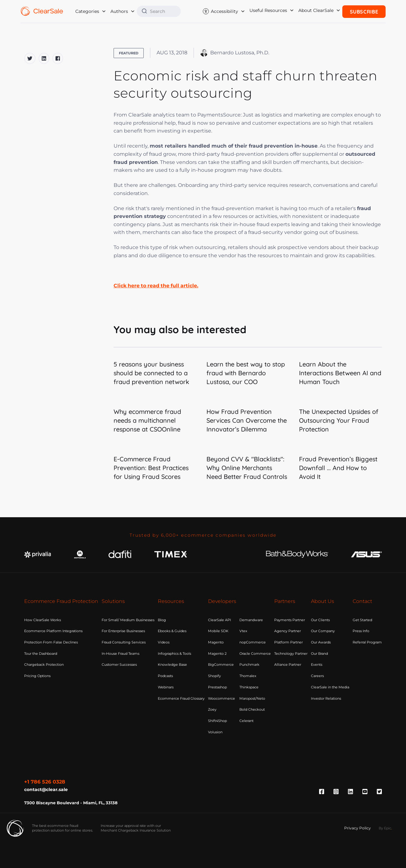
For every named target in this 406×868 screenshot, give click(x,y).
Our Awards (321, 642)
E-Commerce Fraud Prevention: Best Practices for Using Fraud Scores (151, 468)
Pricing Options (37, 676)
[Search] (163, 11)
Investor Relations (326, 698)
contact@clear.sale (46, 789)
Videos (164, 642)
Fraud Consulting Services (124, 642)
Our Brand (319, 654)
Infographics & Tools (174, 654)
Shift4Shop (217, 721)
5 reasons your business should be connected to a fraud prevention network (151, 373)
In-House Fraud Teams (120, 654)
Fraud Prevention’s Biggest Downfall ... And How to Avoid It (338, 468)
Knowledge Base (172, 665)
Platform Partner (288, 642)
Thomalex (248, 676)
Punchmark (249, 665)
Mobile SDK (218, 631)
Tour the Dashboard (41, 654)
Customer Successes (119, 665)
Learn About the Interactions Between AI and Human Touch (340, 373)
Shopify (214, 676)
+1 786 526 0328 (45, 782)
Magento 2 (217, 654)
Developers (222, 601)
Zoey (212, 709)
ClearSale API (219, 620)
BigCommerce (221, 665)
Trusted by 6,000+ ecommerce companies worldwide (203, 535)
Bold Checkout (252, 709)
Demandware (251, 620)
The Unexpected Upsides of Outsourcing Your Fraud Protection (339, 420)
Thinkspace (249, 687)
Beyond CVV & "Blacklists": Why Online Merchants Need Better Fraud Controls (247, 468)
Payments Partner (290, 620)
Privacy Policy (358, 827)
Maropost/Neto (252, 698)
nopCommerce (253, 642)
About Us (323, 601)
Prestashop (217, 687)
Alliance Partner (288, 665)
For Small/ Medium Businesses (128, 620)
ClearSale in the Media (330, 687)
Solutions (113, 601)
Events (317, 665)
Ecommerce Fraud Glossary (181, 698)
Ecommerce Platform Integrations (53, 631)
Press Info (361, 631)
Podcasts (165, 676)
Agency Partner (288, 631)
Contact (362, 601)
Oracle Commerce (255, 654)
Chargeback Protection (44, 665)
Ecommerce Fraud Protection (61, 601)
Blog (162, 620)
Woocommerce (222, 698)
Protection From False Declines (51, 642)
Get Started (362, 620)
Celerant (246, 721)
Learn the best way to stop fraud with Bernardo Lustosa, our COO (246, 373)
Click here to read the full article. (157, 286)
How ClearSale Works (43, 620)
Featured (129, 53)
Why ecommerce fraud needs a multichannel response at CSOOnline (147, 420)
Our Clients (320, 620)
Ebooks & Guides (172, 631)
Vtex (243, 631)
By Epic (385, 827)
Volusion (215, 732)
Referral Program (367, 642)
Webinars (166, 687)
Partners (285, 601)
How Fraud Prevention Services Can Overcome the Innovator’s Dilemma (247, 420)
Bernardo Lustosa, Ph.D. (235, 53)
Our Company (323, 631)
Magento (216, 642)
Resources (171, 601)
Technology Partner (291, 654)
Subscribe (364, 11)
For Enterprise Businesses (123, 631)
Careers (317, 676)
